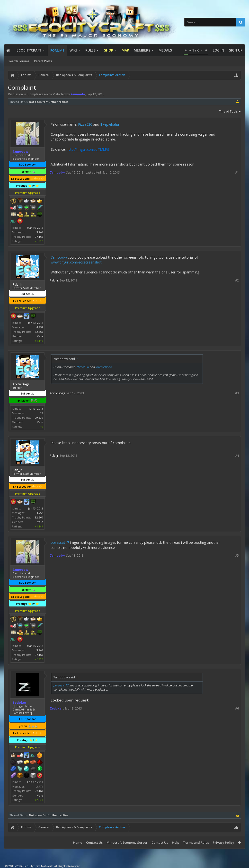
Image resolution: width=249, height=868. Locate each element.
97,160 (39, 237)
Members (142, 50)
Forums (57, 50)
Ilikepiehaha (110, 124)
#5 (237, 556)
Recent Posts (43, 61)
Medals (165, 50)
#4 (237, 456)
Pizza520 (85, 124)
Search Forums (19, 61)
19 (42, 413)
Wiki (73, 50)
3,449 (40, 232)
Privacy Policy (223, 842)
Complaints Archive (41, 94)
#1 (237, 172)
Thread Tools (230, 112)
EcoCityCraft (29, 50)
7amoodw (59, 257)
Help (176, 842)
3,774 (40, 786)
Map (125, 50)
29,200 (39, 417)
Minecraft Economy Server (127, 842)
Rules (90, 50)
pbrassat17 (60, 542)
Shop (109, 50)
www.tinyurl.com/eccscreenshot (76, 262)
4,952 (40, 327)
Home (78, 842)
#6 (237, 708)
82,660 (39, 332)
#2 (237, 280)
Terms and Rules (196, 842)
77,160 (39, 791)
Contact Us (94, 842)
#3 (237, 393)
